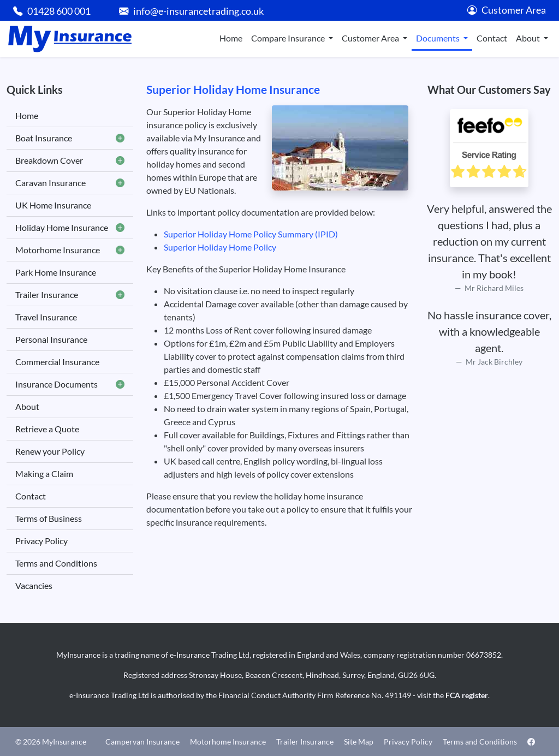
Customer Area (507, 10)
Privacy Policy (41, 541)
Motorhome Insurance (228, 742)
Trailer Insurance (305, 742)
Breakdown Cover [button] (70, 160)
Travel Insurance (46, 317)
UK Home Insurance (53, 205)
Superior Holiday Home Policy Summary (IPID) (251, 234)
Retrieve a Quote (47, 429)
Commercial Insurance (57, 362)
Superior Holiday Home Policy (220, 247)
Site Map (359, 742)
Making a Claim (44, 474)
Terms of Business (49, 518)
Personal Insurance (51, 339)
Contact (492, 38)
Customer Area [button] (371, 38)
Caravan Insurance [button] (70, 183)
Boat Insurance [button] (70, 138)
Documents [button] (439, 38)
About (27, 406)
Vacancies (34, 585)
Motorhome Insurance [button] (70, 250)
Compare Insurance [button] (289, 38)
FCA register (467, 695)
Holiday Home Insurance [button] (70, 228)
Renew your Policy (50, 451)
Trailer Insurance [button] (70, 295)
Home (231, 38)
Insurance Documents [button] (70, 384)
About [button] (529, 38)
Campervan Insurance (142, 742)
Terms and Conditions (56, 563)
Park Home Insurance (56, 272)
